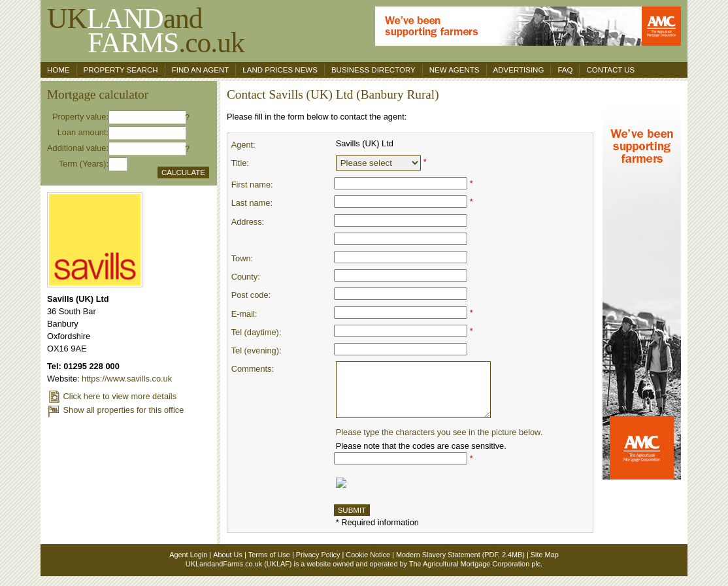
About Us (228, 564)
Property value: (80, 117)
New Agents (455, 70)
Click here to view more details (112, 396)
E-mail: (244, 314)
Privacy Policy (318, 564)
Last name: (252, 203)
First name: (252, 185)
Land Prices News (280, 70)
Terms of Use (269, 564)
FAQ (565, 70)
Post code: (251, 295)
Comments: (253, 369)
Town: (242, 258)
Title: (240, 163)
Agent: (243, 145)
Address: (248, 222)
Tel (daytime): (256, 332)
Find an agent (201, 70)
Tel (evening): (256, 350)
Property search (121, 70)
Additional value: (78, 148)
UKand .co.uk (146, 30)
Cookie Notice (368, 564)
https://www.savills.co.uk (127, 379)
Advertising (519, 70)
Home (58, 70)
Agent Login (188, 564)
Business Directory (373, 70)
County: (246, 277)
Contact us (610, 70)
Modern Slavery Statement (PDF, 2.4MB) (460, 564)
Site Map (545, 564)
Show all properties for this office (115, 410)
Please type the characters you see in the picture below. (439, 442)
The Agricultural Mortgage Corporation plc (475, 574)
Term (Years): (84, 164)
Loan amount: (83, 132)
